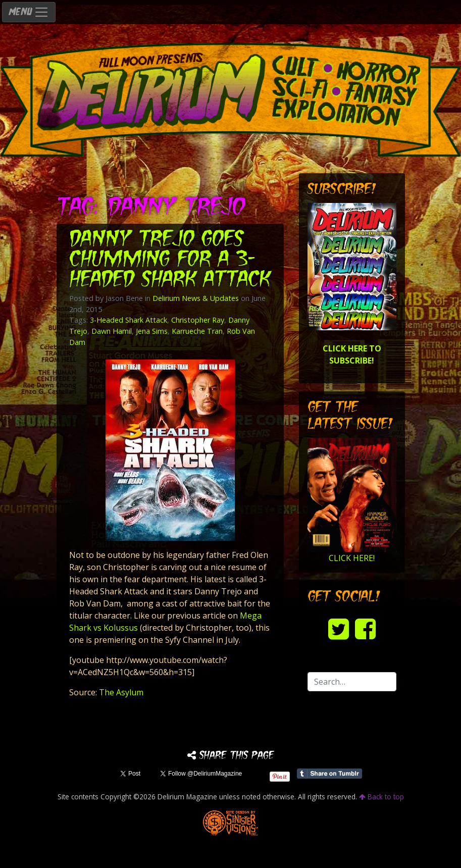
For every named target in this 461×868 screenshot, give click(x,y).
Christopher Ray (198, 320)
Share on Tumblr (329, 774)
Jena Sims (152, 331)
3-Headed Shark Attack (129, 320)
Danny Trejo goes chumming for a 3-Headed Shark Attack (170, 260)
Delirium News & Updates (196, 298)
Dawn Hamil (112, 331)
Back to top (381, 797)
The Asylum (121, 692)
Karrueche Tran (197, 331)
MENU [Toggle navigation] (29, 12)
